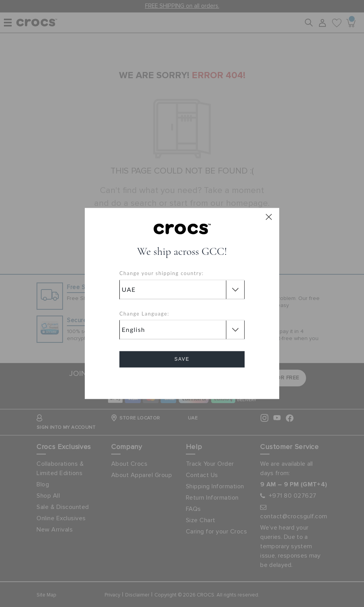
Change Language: (144, 314)
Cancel (182, 382)
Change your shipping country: (162, 274)
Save (182, 360)
